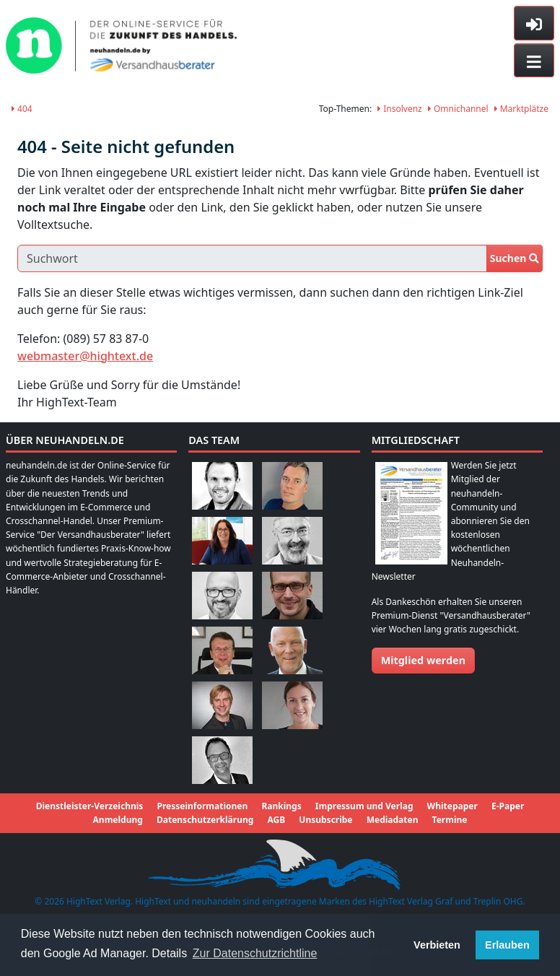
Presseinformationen (202, 806)
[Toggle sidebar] (534, 23)
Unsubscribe (325, 820)
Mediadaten (393, 820)
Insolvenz (400, 109)
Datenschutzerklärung (205, 820)
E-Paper (508, 806)
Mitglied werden (423, 660)
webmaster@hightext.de (85, 356)
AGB (276, 820)
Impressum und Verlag (364, 806)
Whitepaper (452, 806)
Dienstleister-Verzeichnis (90, 806)
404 (22, 109)
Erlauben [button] (507, 945)
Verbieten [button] (437, 945)
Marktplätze (521, 109)
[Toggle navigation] (534, 61)
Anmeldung (118, 820)
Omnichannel (458, 109)
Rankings (281, 806)
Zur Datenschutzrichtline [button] (255, 953)
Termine (450, 820)
